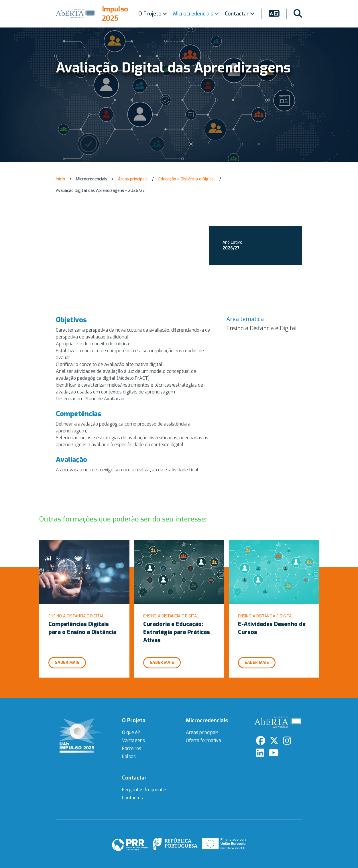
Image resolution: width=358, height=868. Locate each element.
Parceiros (132, 748)
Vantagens (133, 740)
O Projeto (153, 14)
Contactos (132, 798)
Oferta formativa (203, 740)
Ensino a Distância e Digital (262, 328)
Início (60, 179)
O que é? (131, 732)
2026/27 (231, 248)
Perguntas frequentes (145, 790)
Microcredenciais (196, 14)
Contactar (240, 14)
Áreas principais (133, 179)
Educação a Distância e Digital (187, 179)
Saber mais (67, 663)
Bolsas (129, 756)
